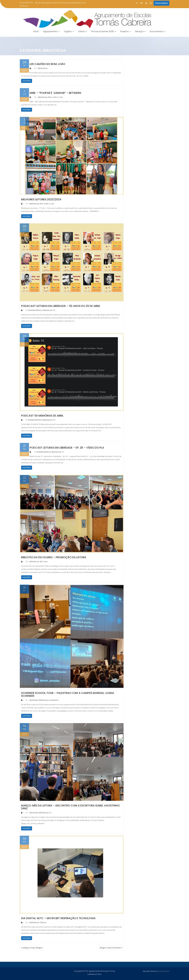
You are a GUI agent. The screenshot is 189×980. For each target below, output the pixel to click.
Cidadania (54, 700)
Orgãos (68, 31)
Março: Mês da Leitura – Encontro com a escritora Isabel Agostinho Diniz (70, 807)
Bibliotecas (43, 68)
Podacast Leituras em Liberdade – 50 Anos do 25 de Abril (61, 306)
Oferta (81, 31)
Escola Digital (161, 3)
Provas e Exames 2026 (103, 31)
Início (36, 31)
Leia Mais (27, 81)
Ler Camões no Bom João (47, 64)
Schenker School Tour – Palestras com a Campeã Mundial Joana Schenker (68, 694)
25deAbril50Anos (35, 310)
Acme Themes (164, 971)
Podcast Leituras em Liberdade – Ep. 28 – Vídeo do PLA (67, 448)
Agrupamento (50, 31)
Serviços (139, 31)
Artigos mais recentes (110, 948)
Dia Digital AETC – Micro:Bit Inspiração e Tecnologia (58, 918)
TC (54, 310)
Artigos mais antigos (33, 948)
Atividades (34, 700)
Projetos (124, 31)
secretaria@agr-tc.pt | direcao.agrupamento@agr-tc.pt (60, 3)
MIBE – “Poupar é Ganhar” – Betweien (55, 93)
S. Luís (60, 97)
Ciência (43, 922)
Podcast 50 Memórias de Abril (42, 416)
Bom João (53, 97)
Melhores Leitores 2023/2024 (41, 199)
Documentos (157, 31)
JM (41, 562)
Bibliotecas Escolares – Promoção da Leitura (54, 557)
